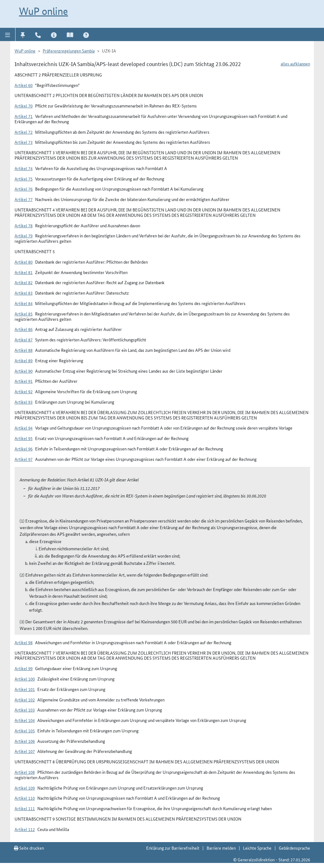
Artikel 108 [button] (25, 772)
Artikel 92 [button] (24, 391)
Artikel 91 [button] (24, 381)
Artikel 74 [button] (24, 168)
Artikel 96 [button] (24, 449)
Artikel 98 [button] (24, 642)
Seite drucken (29, 848)
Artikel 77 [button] (24, 199)
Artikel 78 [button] (24, 225)
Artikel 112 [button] (25, 829)
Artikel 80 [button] (24, 262)
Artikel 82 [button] (24, 282)
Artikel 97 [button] (24, 459)
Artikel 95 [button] (24, 438)
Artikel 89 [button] (24, 360)
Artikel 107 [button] (25, 751)
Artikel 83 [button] (24, 293)
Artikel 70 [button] (24, 106)
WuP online (44, 11)
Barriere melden (221, 848)
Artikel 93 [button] (24, 402)
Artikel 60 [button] (24, 85)
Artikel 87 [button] (24, 339)
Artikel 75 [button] (24, 179)
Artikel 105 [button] (25, 730)
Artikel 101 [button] (25, 689)
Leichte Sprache (257, 848)
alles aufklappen (295, 64)
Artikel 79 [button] (24, 235)
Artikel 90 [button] (24, 371)
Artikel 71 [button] (24, 116)
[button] (8, 34)
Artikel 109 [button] (25, 788)
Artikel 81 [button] (24, 272)
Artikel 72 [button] (24, 132)
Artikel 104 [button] (25, 720)
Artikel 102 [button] (25, 700)
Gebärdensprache (294, 848)
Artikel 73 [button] (24, 142)
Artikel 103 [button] (25, 710)
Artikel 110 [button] (25, 798)
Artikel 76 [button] (24, 189)
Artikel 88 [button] (24, 350)
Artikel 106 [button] (25, 741)
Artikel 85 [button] (24, 314)
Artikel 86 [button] (24, 329)
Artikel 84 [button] (24, 303)
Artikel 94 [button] (24, 428)
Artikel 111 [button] (25, 808)
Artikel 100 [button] (25, 679)
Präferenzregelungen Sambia (69, 51)
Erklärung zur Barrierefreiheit (173, 848)
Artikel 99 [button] (24, 668)
